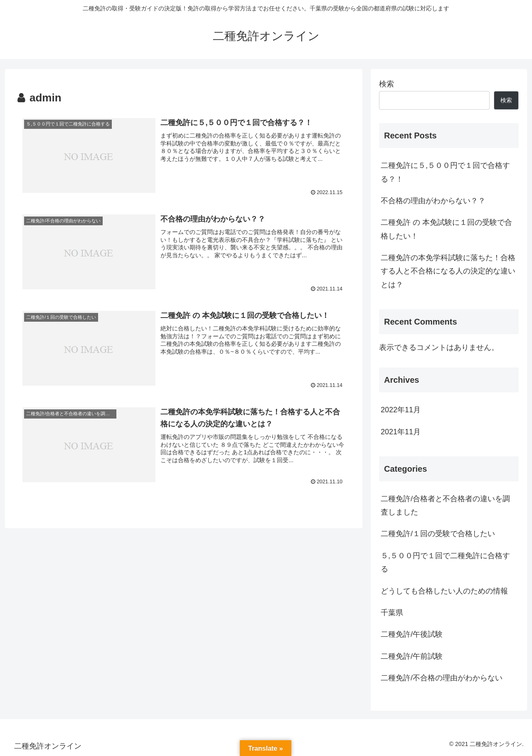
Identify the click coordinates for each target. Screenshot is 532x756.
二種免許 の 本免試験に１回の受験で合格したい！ (446, 229)
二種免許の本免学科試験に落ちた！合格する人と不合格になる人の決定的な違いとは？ (448, 271)
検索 (387, 84)
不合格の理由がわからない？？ (433, 201)
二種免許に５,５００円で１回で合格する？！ (445, 172)
